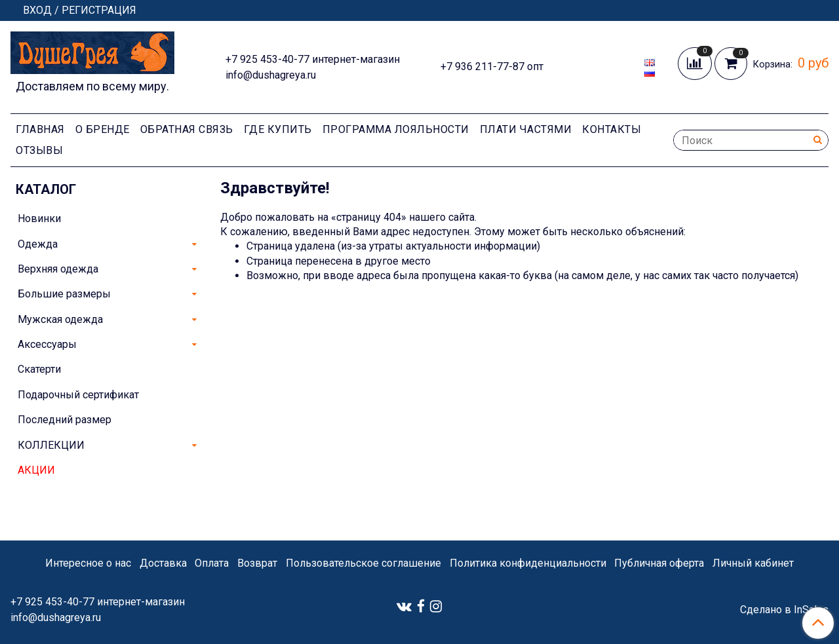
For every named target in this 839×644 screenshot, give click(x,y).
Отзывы (39, 150)
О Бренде (103, 129)
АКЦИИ (36, 470)
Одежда (38, 244)
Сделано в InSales (784, 610)
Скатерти (39, 369)
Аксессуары (47, 344)
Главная (40, 129)
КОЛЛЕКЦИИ (51, 445)
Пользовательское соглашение (363, 563)
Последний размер (65, 420)
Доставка (163, 563)
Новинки (39, 218)
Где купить (278, 129)
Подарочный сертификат (78, 395)
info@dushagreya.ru (271, 75)
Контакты (612, 129)
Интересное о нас (88, 563)
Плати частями (526, 129)
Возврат (257, 563)
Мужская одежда (60, 319)
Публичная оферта (659, 563)
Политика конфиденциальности (528, 563)
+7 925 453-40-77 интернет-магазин (313, 59)
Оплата (212, 563)
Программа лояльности (396, 129)
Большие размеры (64, 294)
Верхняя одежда (58, 269)
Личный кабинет (753, 563)
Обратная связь (187, 129)
